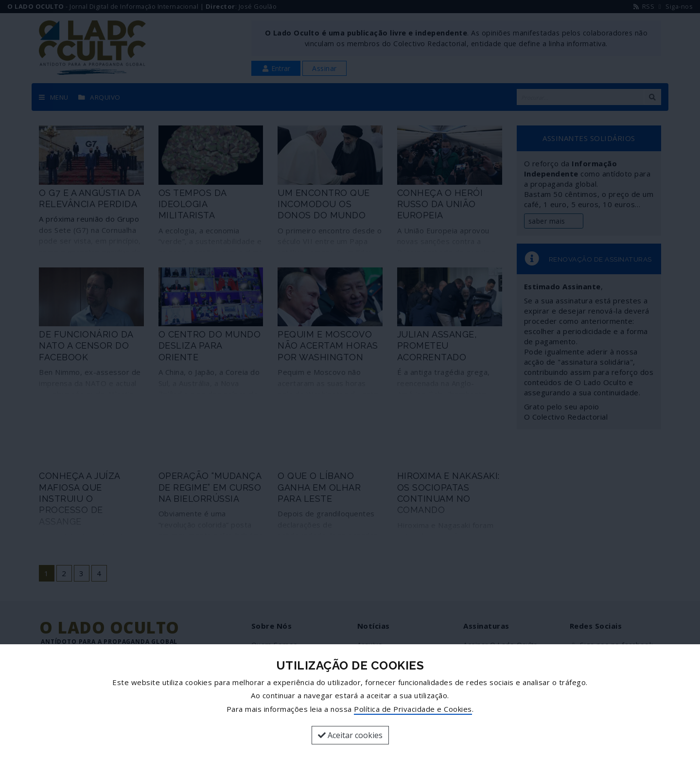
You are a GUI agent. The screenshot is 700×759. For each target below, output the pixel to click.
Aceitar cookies (350, 735)
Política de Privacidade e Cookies (413, 709)
